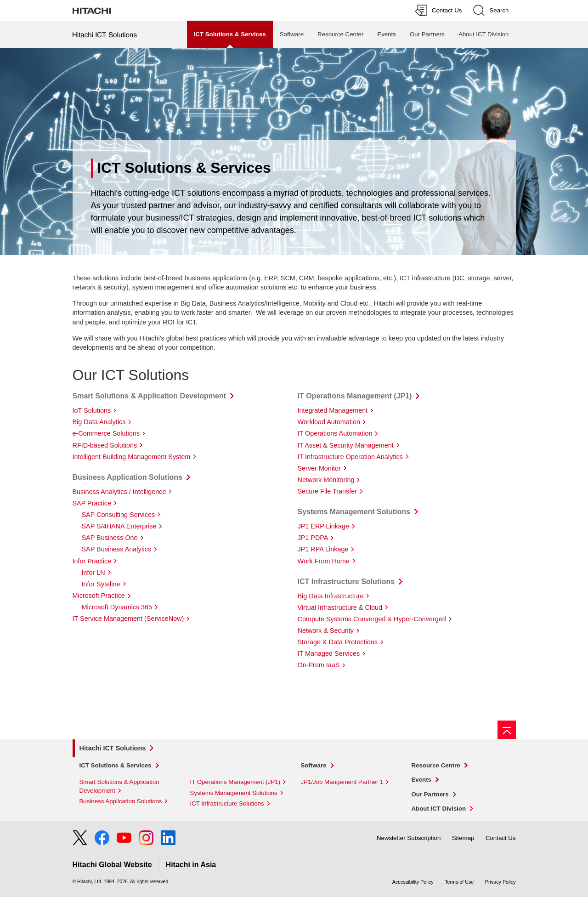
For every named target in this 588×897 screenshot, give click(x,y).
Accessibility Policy (413, 882)
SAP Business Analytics (117, 549)
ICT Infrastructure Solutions (346, 582)
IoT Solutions (92, 410)
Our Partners (427, 34)
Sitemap (463, 838)
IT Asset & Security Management (346, 445)
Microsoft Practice (99, 596)
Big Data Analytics (99, 422)
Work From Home (324, 561)
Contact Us (501, 838)
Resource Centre (436, 765)
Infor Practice (92, 561)
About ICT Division (484, 34)
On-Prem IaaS (319, 665)
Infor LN (93, 573)
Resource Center (340, 34)
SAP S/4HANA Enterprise (119, 526)
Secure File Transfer (328, 491)
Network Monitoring (326, 480)
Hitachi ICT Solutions (113, 748)
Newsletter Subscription (409, 838)
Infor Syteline (101, 584)
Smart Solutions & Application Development (150, 396)
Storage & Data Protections (338, 642)
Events (387, 34)
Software (292, 34)
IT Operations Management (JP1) (355, 396)
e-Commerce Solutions (106, 433)
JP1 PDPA (313, 538)
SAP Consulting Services (119, 515)
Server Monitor (319, 468)
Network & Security (326, 630)
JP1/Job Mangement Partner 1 (342, 782)
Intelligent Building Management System (132, 457)
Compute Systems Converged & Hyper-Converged (372, 619)
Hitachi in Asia (191, 865)
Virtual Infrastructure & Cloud (340, 607)
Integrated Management (333, 410)
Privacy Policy (500, 882)
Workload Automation (329, 422)
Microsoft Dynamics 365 (117, 607)
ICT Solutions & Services (116, 765)
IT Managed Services (329, 653)
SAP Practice (92, 503)
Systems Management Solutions (354, 512)
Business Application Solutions (127, 477)
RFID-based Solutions (105, 445)
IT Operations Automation (335, 433)
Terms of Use (459, 882)
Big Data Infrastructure (331, 596)
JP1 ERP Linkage (324, 526)
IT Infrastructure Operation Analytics (350, 457)
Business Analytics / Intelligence (119, 492)
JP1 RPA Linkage (323, 549)
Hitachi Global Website (112, 865)
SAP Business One (110, 538)
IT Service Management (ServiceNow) (128, 619)
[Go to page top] (507, 730)
